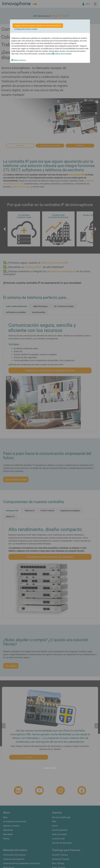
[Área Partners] (83, 4)
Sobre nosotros (19, 60)
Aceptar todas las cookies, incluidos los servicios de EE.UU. (38, 26)
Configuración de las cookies (26, 29)
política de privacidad (62, 54)
